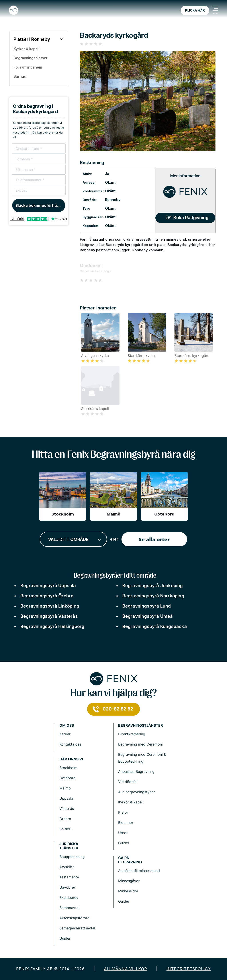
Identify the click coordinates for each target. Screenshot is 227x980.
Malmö (65, 788)
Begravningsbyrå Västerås (49, 616)
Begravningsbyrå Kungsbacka (155, 626)
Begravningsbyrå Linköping (50, 606)
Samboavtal (69, 908)
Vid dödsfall (128, 782)
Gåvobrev (68, 887)
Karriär (65, 734)
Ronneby (113, 200)
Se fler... (66, 829)
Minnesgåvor (129, 881)
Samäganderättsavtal (77, 928)
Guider (124, 843)
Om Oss (67, 725)
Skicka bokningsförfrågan (40, 205)
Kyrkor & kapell (131, 802)
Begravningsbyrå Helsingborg (52, 626)
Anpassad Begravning (136, 771)
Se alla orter (154, 539)
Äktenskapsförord (74, 918)
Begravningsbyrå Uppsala (48, 586)
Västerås (67, 809)
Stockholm (68, 768)
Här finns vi (71, 759)
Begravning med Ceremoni (140, 744)
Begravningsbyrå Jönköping (153, 586)
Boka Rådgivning (191, 218)
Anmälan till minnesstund (139, 871)
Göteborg (68, 778)
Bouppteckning (72, 857)
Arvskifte (67, 867)
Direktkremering (132, 734)
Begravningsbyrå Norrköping (153, 596)
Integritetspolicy (189, 969)
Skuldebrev (69, 897)
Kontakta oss (70, 744)
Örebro (65, 819)
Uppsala (66, 798)
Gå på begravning (130, 860)
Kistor (123, 812)
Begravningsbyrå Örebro (47, 596)
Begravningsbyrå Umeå (148, 616)
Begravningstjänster (141, 725)
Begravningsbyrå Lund (147, 606)
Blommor (126, 823)
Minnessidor (128, 891)
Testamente (69, 877)
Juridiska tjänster (69, 846)
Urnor (123, 833)
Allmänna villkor (126, 969)
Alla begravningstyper (137, 792)
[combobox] (73, 539)
